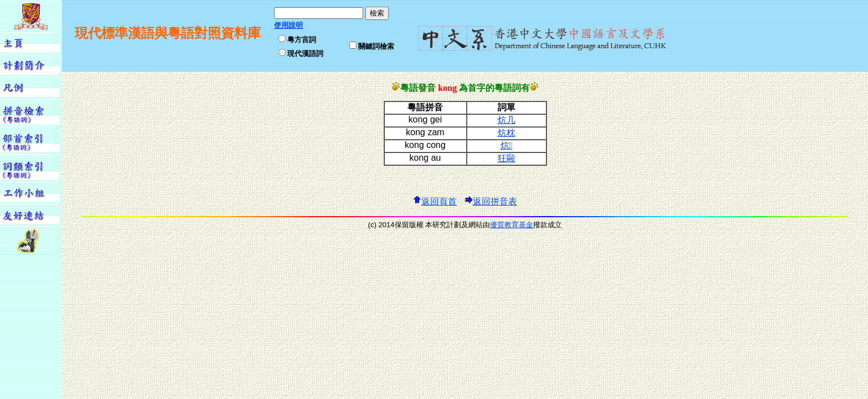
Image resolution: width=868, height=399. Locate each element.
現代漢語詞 (305, 53)
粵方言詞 (302, 40)
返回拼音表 (490, 201)
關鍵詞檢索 (376, 46)
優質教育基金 (512, 225)
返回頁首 (435, 201)
